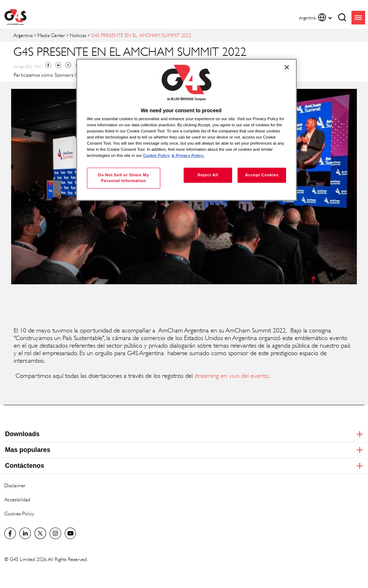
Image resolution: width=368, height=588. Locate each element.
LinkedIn (25, 533)
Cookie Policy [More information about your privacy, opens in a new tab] (157, 155)
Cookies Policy (19, 513)
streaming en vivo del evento (231, 376)
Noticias (78, 35)
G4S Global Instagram (55, 533)
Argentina (23, 35)
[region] (187, 130)
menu (358, 18)
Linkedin (58, 65)
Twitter (68, 65)
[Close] (287, 67)
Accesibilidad (17, 499)
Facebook (48, 65)
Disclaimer (15, 485)
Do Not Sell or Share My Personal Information (124, 178)
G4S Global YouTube (70, 533)
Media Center (51, 35)
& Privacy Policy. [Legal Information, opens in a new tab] (188, 155)
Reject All (208, 175)
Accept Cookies (262, 175)
